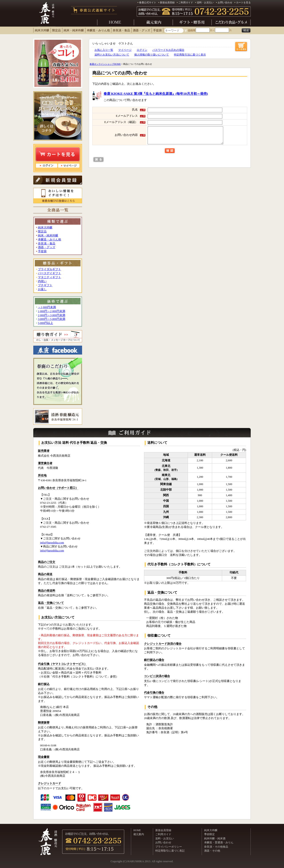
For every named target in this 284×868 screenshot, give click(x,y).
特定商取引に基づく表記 (170, 851)
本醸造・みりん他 (98, 30)
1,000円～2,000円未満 (52, 311)
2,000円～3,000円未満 (52, 315)
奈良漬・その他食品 (216, 847)
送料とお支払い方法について (112, 55)
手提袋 (157, 30)
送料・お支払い (205, 2)
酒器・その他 (212, 851)
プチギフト (45, 285)
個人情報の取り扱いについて (152, 55)
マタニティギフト (49, 277)
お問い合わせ (225, 2)
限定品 (56, 30)
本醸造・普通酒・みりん (219, 842)
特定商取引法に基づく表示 (190, 55)
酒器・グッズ (142, 30)
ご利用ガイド (186, 2)
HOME (137, 830)
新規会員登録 (167, 2)
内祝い (42, 281)
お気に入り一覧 (104, 50)
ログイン (142, 50)
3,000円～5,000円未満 (52, 319)
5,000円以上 (45, 323)
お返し (42, 289)
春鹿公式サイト (148, 2)
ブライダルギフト (49, 269)
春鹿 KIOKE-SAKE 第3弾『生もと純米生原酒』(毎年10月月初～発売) (156, 94)
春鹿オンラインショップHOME (105, 64)
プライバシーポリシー (169, 847)
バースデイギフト (49, 273)
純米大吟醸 (42, 30)
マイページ (125, 50)
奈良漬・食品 (121, 30)
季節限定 (209, 834)
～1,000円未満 (47, 307)
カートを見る (243, 2)
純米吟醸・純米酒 (215, 838)
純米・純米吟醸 (74, 30)
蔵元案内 (139, 834)
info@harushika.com (52, 543)
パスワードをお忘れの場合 (168, 50)
